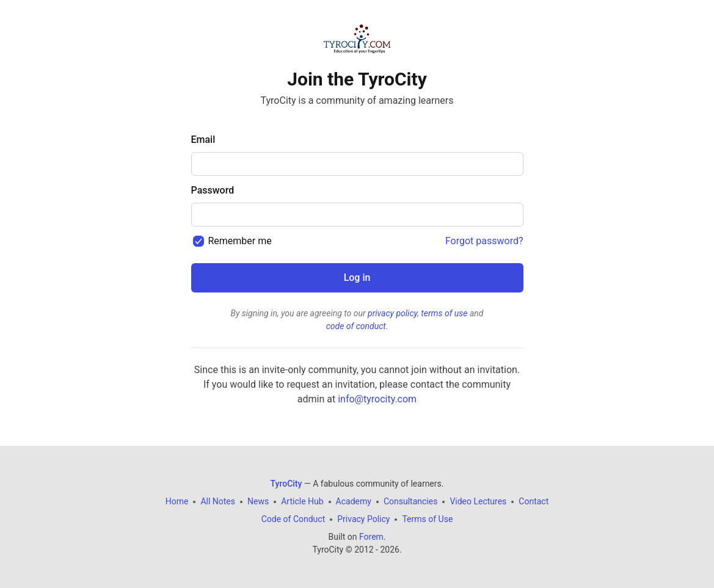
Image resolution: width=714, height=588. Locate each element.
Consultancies (410, 501)
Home (177, 501)
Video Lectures (478, 501)
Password (213, 190)
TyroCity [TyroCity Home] (286, 484)
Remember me (239, 241)
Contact (534, 501)
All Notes (218, 501)
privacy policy (392, 313)
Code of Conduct (293, 519)
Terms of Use (427, 519)
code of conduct (356, 326)
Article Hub (302, 501)
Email (203, 140)
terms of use (444, 313)
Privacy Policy (363, 519)
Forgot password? (484, 241)
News (258, 501)
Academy (354, 501)
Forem (371, 537)
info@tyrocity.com (377, 399)
